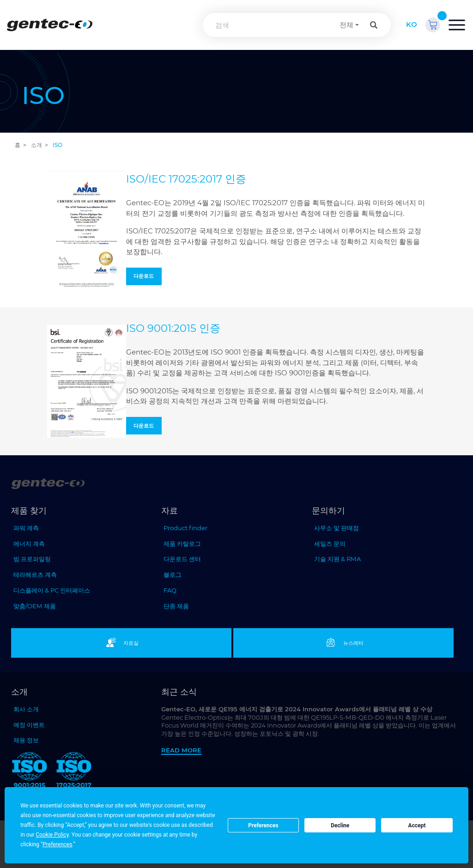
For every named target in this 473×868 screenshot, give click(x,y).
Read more (181, 750)
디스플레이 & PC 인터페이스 (52, 590)
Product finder (185, 528)
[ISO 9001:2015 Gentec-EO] (30, 772)
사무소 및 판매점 (337, 528)
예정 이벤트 (29, 725)
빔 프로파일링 (32, 559)
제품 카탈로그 (182, 544)
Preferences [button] (57, 844)
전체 (346, 25)
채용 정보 (26, 740)
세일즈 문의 (330, 544)
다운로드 (144, 276)
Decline (340, 825)
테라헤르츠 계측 (35, 575)
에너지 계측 (29, 544)
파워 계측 (26, 528)
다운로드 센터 (182, 559)
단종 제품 (176, 606)
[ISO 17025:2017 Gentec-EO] (74, 772)
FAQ (170, 590)
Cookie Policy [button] (52, 835)
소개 (36, 145)
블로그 (173, 575)
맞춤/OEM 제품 (35, 606)
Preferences (263, 825)
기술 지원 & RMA (337, 559)
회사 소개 (26, 709)
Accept (417, 825)
